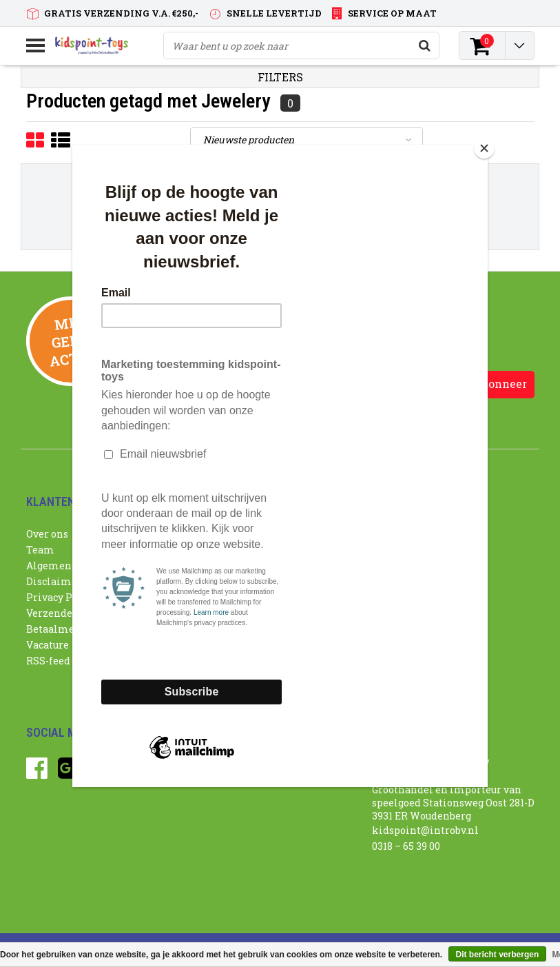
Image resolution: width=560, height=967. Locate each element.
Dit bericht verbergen (498, 955)
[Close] (484, 148)
